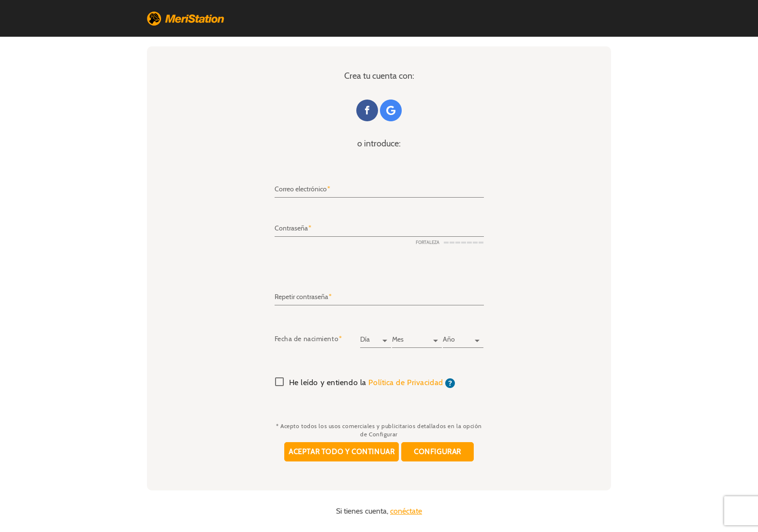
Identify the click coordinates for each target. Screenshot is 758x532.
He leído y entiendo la (372, 383)
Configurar (437, 452)
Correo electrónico (301, 189)
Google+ (391, 110)
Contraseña (291, 229)
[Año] (463, 336)
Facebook (367, 110)
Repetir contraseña (301, 297)
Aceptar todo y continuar (342, 452)
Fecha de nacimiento (307, 339)
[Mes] (417, 336)
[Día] (376, 336)
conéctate (406, 511)
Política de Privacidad (406, 383)
